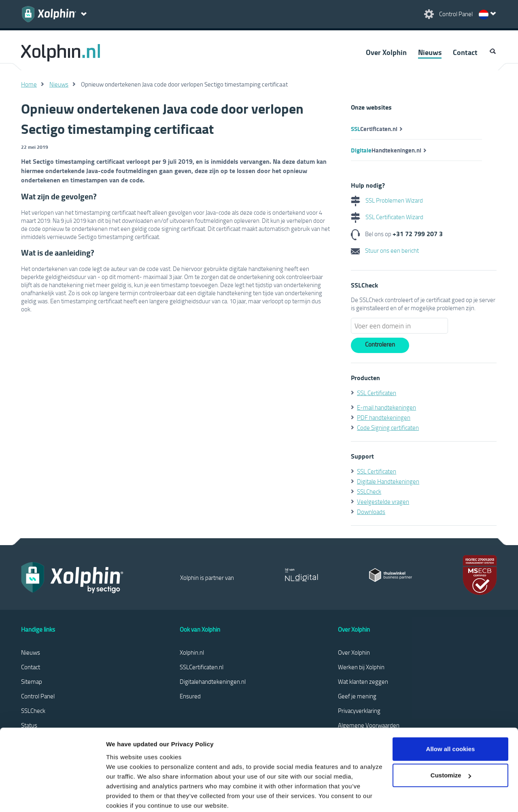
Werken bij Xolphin (361, 667)
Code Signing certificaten (388, 427)
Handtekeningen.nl (386, 150)
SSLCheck (369, 491)
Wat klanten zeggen (363, 681)
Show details (125, 796)
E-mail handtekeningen (386, 407)
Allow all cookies (451, 707)
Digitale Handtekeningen (388, 481)
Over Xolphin (386, 52)
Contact (465, 52)
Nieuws (430, 52)
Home (29, 84)
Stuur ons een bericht (385, 250)
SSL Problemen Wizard (387, 200)
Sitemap (32, 681)
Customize (451, 734)
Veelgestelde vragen (383, 501)
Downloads (371, 512)
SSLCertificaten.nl (202, 667)
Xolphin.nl (192, 652)
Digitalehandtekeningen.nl (213, 681)
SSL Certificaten (377, 393)
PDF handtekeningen (384, 417)
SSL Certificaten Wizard (387, 217)
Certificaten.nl (374, 129)
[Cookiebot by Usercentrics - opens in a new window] (52, 796)
